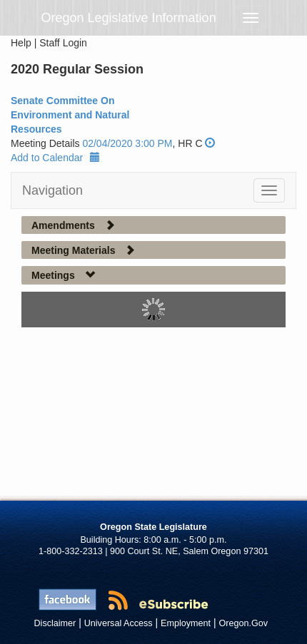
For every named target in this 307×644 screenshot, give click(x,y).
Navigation (52, 190)
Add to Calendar (55, 158)
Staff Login (63, 43)
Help (21, 43)
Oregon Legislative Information (129, 18)
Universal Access (119, 623)
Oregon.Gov (243, 623)
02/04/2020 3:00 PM (127, 143)
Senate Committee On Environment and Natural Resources (70, 115)
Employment (186, 623)
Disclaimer (55, 623)
